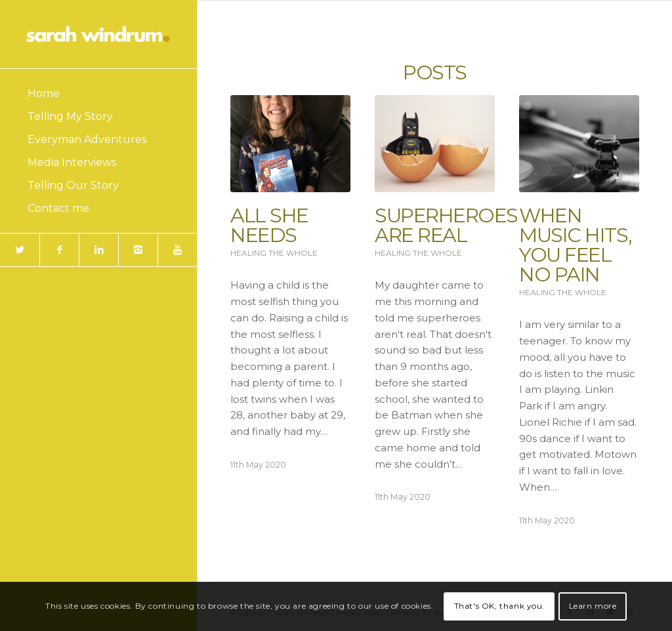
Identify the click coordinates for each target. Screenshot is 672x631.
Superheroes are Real (446, 225)
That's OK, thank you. (500, 606)
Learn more (593, 606)
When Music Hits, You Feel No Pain (576, 245)
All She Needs (269, 225)
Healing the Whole (274, 253)
